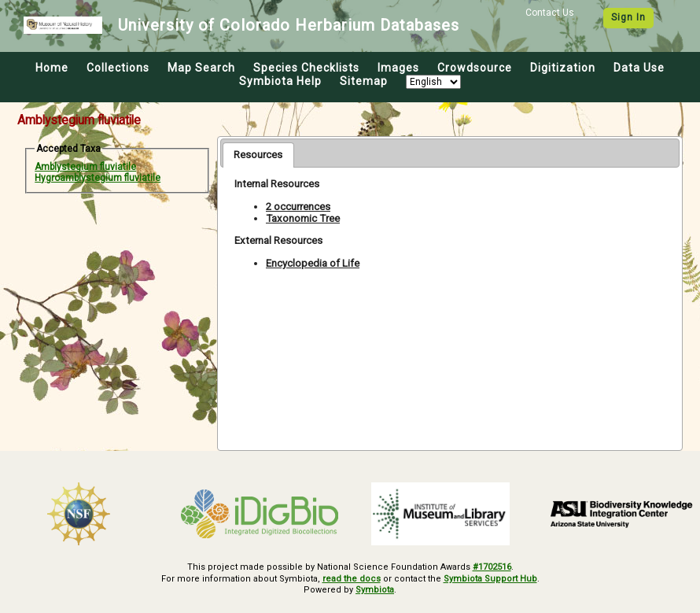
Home (52, 68)
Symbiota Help (280, 81)
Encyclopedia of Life (313, 263)
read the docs (352, 579)
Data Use (639, 68)
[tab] (258, 155)
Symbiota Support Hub (490, 579)
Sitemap (364, 81)
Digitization (563, 68)
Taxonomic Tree (303, 218)
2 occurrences (298, 207)
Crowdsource (475, 68)
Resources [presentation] (258, 155)
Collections (118, 68)
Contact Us (550, 13)
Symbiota (375, 590)
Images (398, 68)
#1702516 (492, 567)
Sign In (628, 17)
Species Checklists (306, 68)
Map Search (201, 68)
